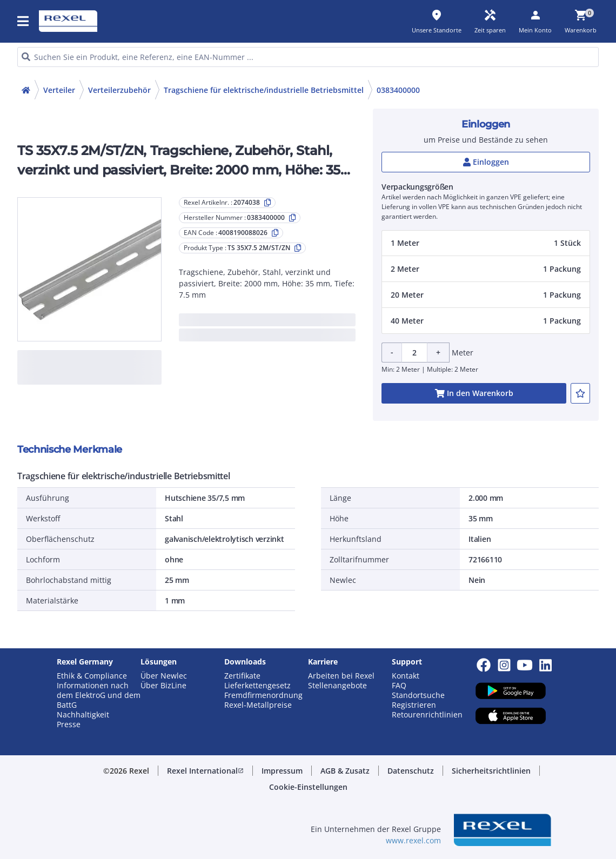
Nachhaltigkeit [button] (83, 715)
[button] (24, 21)
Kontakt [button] (406, 676)
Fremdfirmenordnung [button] (263, 695)
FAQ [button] (399, 686)
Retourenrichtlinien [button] (427, 715)
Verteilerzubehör (119, 90)
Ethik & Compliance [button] (92, 676)
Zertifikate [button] (242, 676)
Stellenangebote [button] (337, 686)
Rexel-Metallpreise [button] (258, 705)
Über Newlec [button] (164, 676)
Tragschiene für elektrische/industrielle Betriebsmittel (264, 90)
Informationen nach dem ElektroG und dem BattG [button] (99, 695)
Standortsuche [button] (418, 695)
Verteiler (59, 90)
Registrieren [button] (414, 705)
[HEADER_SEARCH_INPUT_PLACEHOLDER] (308, 57)
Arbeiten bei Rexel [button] (341, 676)
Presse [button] (69, 724)
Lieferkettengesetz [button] (257, 686)
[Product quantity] (414, 353)
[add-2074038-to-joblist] (580, 393)
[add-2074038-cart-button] (474, 393)
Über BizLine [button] (163, 686)
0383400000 (398, 90)
